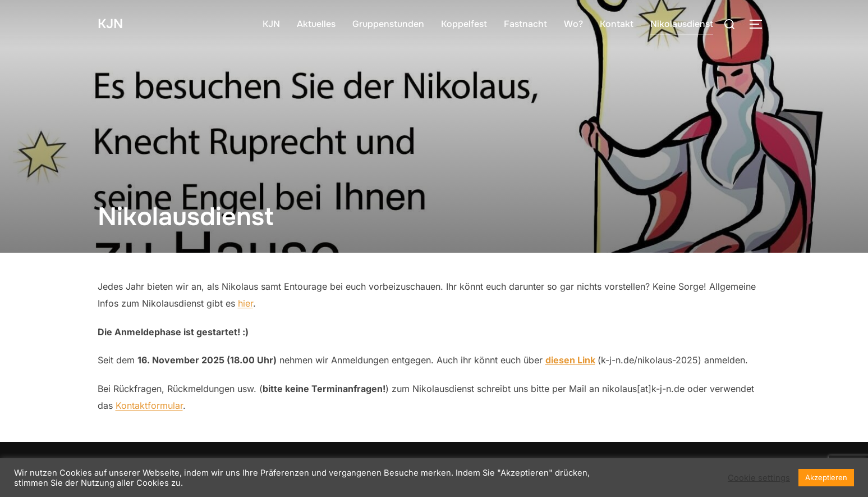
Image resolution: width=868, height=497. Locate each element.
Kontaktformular (149, 405)
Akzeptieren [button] (826, 477)
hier (245, 303)
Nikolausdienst (682, 24)
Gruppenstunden (388, 24)
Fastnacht (525, 24)
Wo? (573, 24)
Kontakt (617, 24)
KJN (112, 24)
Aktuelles (316, 24)
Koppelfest (464, 24)
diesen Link (570, 360)
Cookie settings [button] (759, 478)
